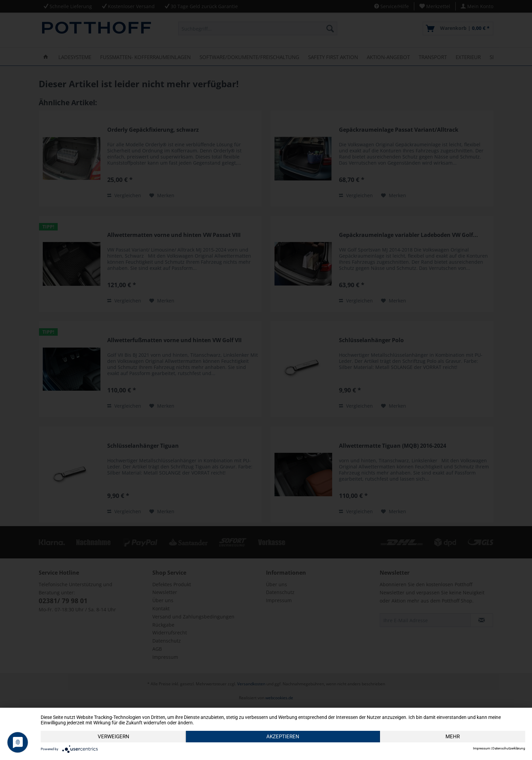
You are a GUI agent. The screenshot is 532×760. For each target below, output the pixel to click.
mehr (453, 737)
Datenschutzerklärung (509, 748)
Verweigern (113, 737)
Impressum (482, 748)
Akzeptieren (283, 737)
